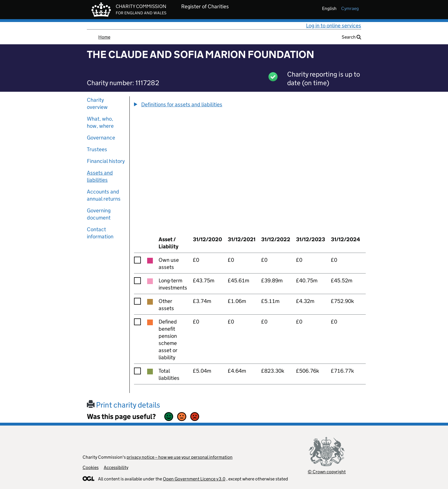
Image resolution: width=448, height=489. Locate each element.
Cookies (91, 467)
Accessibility (116, 467)
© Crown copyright (327, 472)
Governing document (99, 214)
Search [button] (351, 37)
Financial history (106, 161)
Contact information (100, 233)
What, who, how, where (100, 122)
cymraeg (350, 8)
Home (104, 37)
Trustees (97, 149)
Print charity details (123, 405)
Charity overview (97, 103)
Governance (101, 138)
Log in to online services (334, 26)
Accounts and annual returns (104, 195)
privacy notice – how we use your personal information (180, 457)
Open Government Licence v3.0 (194, 479)
